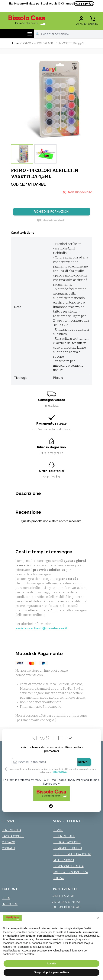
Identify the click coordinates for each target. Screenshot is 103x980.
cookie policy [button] (91, 936)
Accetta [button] (51, 963)
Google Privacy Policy (70, 780)
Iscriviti (83, 762)
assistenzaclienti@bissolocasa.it (41, 628)
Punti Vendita (11, 830)
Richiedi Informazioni (51, 212)
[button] (98, 918)
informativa (60, 772)
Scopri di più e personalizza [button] (51, 972)
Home (15, 43)
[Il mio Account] (81, 21)
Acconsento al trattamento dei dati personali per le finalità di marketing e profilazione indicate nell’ (53, 771)
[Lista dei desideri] (50, 220)
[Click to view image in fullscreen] (52, 99)
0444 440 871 (84, 4)
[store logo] (27, 20)
